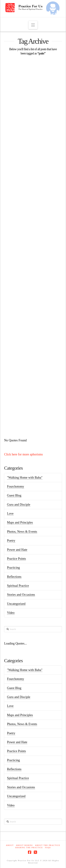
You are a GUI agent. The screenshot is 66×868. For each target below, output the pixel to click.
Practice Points (16, 559)
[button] (33, 25)
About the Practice (48, 845)
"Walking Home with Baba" (25, 478)
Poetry (11, 541)
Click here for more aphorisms (23, 454)
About (10, 845)
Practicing (13, 568)
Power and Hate (17, 550)
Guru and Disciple (19, 505)
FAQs (48, 848)
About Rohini (24, 845)
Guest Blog (14, 495)
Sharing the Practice (29, 848)
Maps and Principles (20, 522)
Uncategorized (16, 604)
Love (10, 514)
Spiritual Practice (18, 586)
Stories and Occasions (21, 595)
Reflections (14, 577)
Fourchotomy (16, 486)
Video (11, 613)
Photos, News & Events (22, 532)
